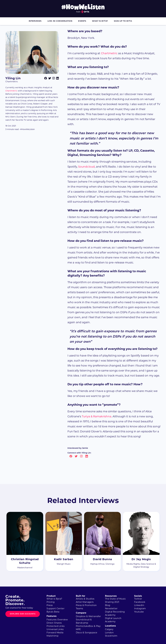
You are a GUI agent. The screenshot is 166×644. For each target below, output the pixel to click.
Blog (108, 605)
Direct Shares (54, 623)
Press (50, 605)
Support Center (55, 609)
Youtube (139, 612)
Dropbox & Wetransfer (88, 616)
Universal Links (55, 629)
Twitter (138, 599)
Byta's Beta (53, 612)
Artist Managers (85, 602)
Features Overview (57, 620)
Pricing (51, 602)
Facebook (140, 602)
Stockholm (111, 636)
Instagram (140, 609)
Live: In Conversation (60, 21)
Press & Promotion (86, 605)
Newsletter (111, 609)
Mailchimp (52, 636)
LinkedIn (139, 605)
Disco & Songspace (87, 633)
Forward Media (55, 633)
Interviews (35, 21)
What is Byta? (100, 21)
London (109, 633)
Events (82, 21)
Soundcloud (86, 167)
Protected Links (56, 626)
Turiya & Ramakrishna (97, 416)
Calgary (109, 629)
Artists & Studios (85, 599)
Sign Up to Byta (123, 21)
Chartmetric (11, 91)
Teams (79, 609)
